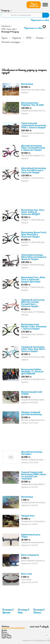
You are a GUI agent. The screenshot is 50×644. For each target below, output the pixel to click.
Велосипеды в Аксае (23, 611)
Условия (4, 630)
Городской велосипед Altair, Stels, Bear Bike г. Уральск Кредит (33, 349)
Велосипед (27, 84)
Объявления (6, 26)
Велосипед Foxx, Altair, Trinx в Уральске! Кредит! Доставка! (33, 280)
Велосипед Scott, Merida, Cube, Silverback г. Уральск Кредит (34, 327)
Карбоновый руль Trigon (31, 536)
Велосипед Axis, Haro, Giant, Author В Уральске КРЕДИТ (33, 212)
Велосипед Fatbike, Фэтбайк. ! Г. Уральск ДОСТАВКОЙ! (32, 372)
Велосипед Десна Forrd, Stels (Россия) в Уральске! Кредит (34, 235)
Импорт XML (6, 636)
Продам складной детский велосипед (31, 413)
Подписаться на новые (40, 20)
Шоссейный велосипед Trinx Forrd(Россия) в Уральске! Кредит (34, 170)
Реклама (4, 632)
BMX (29, 38)
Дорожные (17, 38)
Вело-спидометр (30, 555)
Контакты (5, 634)
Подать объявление (34, 5)
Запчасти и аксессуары (11, 42)
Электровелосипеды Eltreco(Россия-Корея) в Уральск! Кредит (34, 257)
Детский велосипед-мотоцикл (32, 453)
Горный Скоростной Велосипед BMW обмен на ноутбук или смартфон (34, 475)
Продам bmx (28, 516)
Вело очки (27, 574)
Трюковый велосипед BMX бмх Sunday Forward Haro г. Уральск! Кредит (33, 303)
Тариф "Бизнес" (7, 638)
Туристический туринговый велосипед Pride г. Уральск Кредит (34, 125)
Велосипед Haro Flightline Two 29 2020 (32, 104)
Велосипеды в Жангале (39, 611)
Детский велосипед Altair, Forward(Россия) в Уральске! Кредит (33, 148)
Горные (4, 38)
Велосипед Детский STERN (32, 393)
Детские (40, 38)
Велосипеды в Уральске (8, 611)
